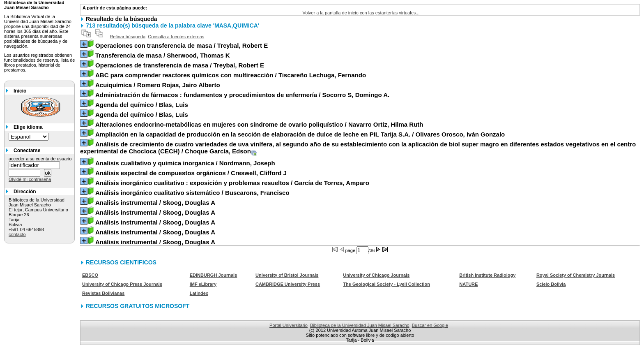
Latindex (199, 293)
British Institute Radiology (487, 275)
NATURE (468, 284)
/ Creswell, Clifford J (191, 173)
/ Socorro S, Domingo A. (242, 95)
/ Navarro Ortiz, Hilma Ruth (259, 124)
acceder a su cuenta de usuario (40, 159)
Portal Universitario (289, 325)
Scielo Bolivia (551, 284)
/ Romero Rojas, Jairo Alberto (158, 85)
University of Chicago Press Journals (122, 284)
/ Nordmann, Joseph (185, 163)
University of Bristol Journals (287, 275)
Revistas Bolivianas (103, 293)
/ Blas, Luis (142, 105)
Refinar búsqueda (128, 37)
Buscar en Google (430, 325)
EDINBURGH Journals (214, 275)
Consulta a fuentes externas (176, 37)
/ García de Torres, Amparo (232, 183)
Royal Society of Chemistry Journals (576, 275)
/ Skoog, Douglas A (155, 203)
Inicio (20, 91)
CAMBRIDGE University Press (288, 284)
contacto (17, 234)
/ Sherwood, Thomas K (163, 55)
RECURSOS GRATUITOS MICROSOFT (138, 306)
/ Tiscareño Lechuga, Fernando (231, 75)
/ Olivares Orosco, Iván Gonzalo (300, 134)
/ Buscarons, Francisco (192, 193)
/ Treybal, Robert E (182, 45)
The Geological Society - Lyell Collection (386, 284)
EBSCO (90, 275)
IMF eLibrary (203, 284)
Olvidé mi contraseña (30, 179)
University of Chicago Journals (376, 275)
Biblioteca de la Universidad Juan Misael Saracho (360, 325)
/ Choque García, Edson (358, 148)
